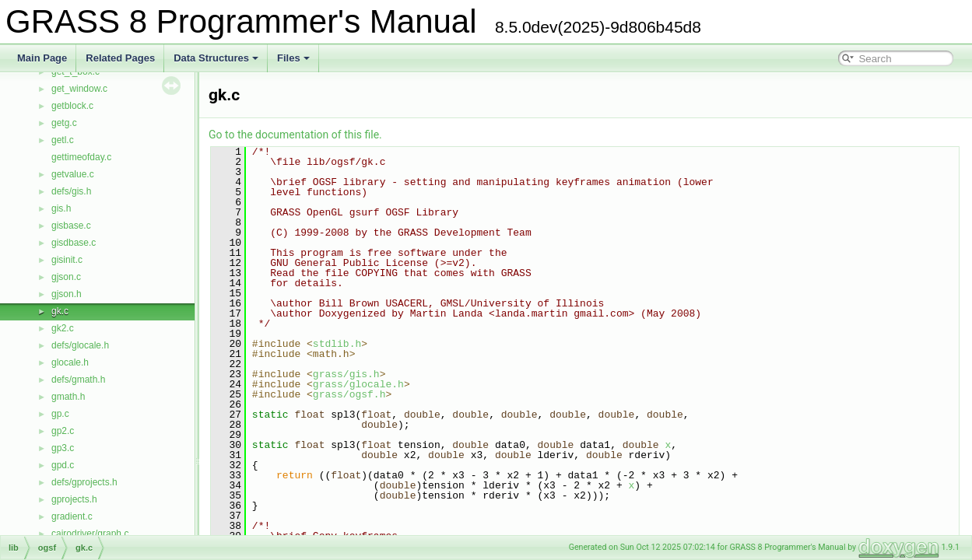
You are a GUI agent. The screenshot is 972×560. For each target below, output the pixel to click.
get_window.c (79, 89)
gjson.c (66, 277)
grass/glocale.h (358, 384)
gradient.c (72, 516)
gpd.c (63, 465)
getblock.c (72, 106)
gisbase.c (71, 226)
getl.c (63, 140)
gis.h (61, 208)
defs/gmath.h (78, 380)
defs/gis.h (71, 191)
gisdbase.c (74, 243)
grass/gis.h (346, 374)
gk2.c (63, 328)
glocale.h (70, 362)
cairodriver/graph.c (90, 534)
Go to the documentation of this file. (295, 135)
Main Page (42, 58)
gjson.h (67, 294)
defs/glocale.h (80, 345)
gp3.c (63, 448)
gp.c (60, 414)
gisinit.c (67, 260)
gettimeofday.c (81, 157)
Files (293, 58)
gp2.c (63, 431)
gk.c (60, 311)
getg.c (64, 123)
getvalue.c (73, 174)
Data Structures (216, 58)
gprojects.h (74, 499)
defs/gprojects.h (84, 482)
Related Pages (120, 58)
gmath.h (68, 397)
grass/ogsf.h (349, 394)
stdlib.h (337, 344)
